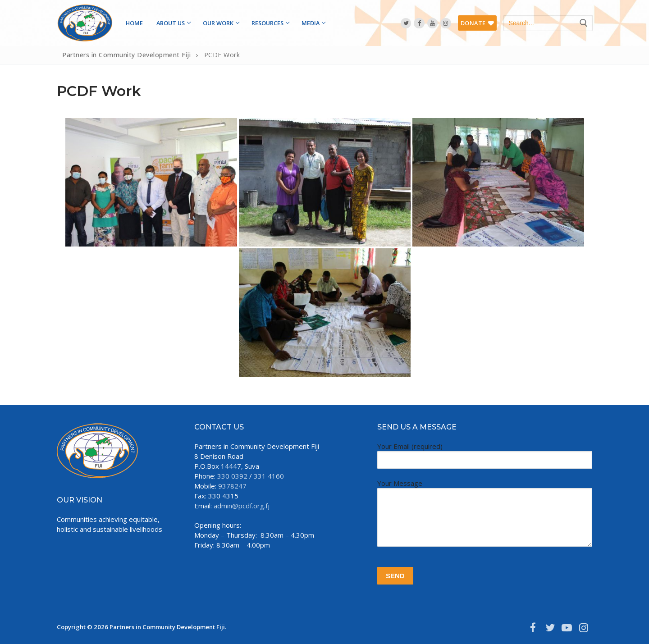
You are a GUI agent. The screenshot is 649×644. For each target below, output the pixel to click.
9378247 (232, 486)
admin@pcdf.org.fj (242, 506)
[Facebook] (419, 23)
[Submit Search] (583, 23)
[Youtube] (567, 627)
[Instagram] (446, 23)
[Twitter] (406, 23)
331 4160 (269, 476)
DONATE (478, 23)
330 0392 (232, 476)
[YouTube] (432, 23)
